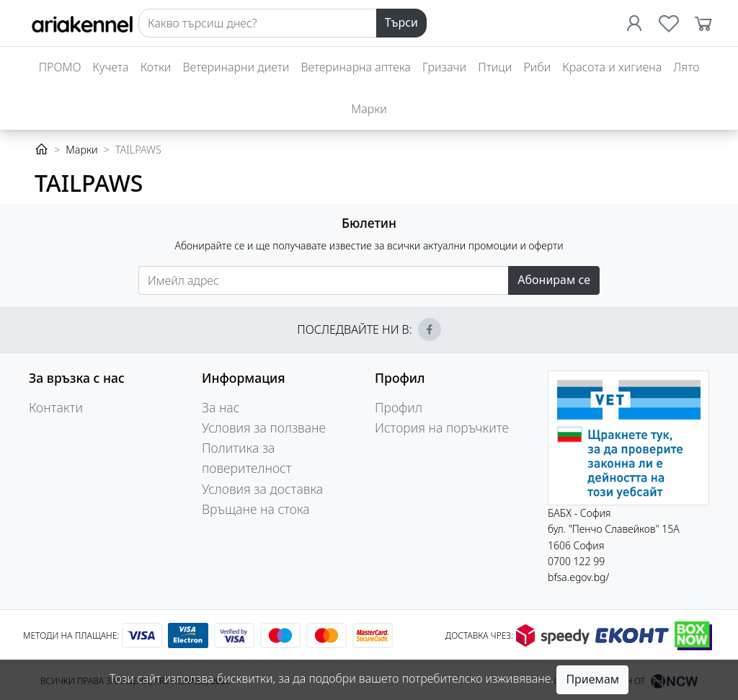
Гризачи (444, 67)
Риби (537, 67)
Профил (399, 407)
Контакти (56, 407)
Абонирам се (554, 280)
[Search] (258, 23)
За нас (221, 407)
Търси (401, 22)
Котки (156, 67)
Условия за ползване (264, 427)
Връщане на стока (256, 509)
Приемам (592, 679)
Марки (369, 109)
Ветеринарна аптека (355, 67)
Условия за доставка (262, 489)
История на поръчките (442, 427)
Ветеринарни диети (236, 67)
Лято (686, 67)
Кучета (111, 67)
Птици (495, 67)
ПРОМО (60, 67)
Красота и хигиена (612, 67)
